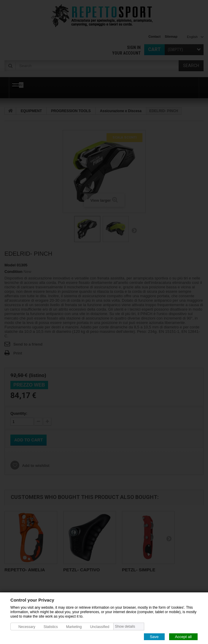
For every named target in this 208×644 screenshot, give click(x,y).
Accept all (183, 636)
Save (154, 636)
